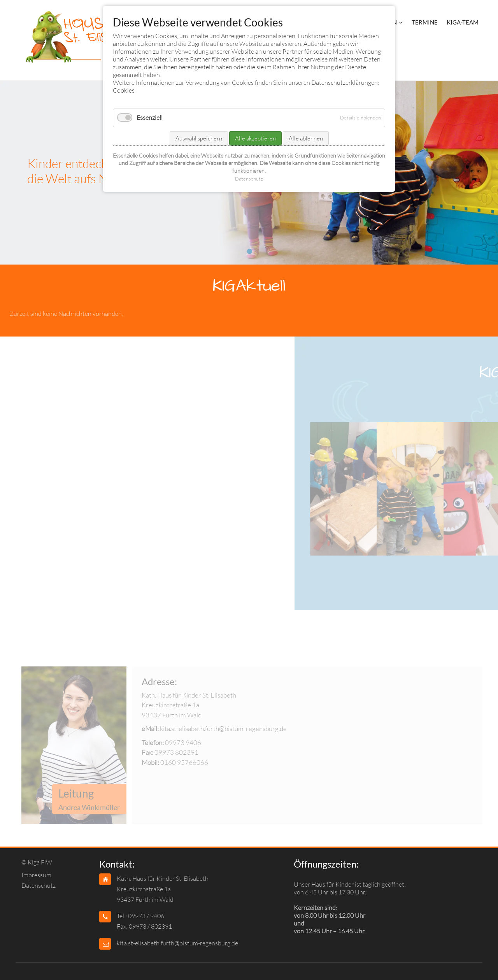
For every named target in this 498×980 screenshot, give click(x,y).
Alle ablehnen (306, 138)
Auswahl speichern (199, 138)
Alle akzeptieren (255, 138)
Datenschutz (39, 885)
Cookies (124, 90)
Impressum (36, 875)
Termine (425, 22)
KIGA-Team (463, 22)
